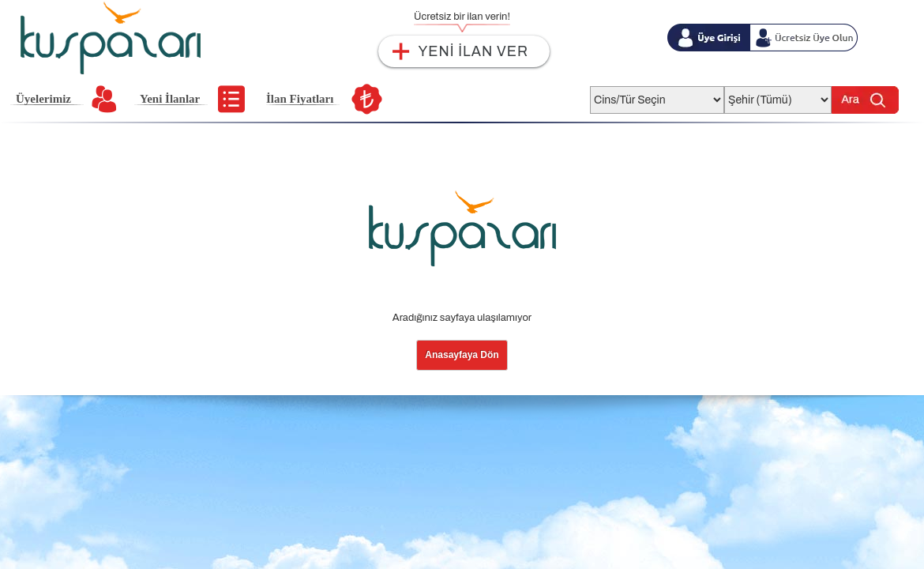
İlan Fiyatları (300, 99)
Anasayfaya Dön (462, 355)
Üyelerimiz (43, 99)
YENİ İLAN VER (473, 51)
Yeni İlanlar (170, 99)
